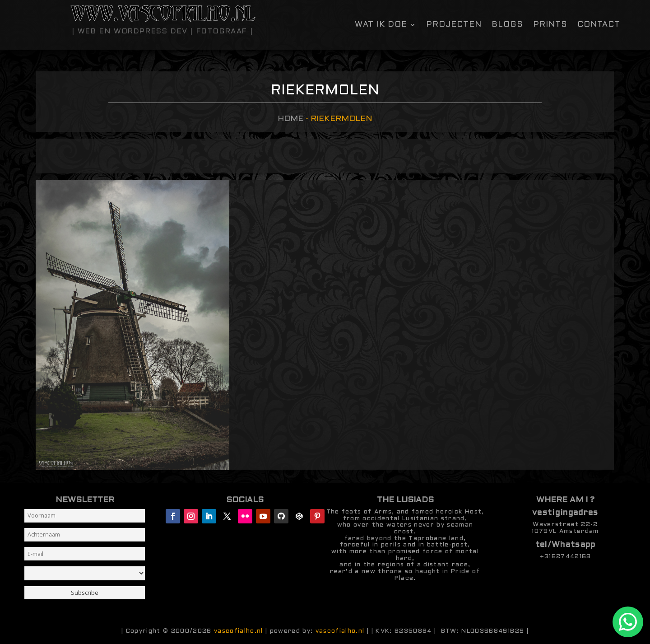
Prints (550, 25)
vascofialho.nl (239, 631)
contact (599, 25)
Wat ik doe (381, 25)
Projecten (454, 25)
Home (290, 119)
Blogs (507, 25)
